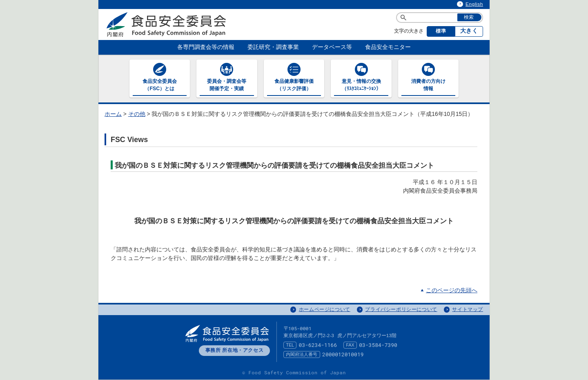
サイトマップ (468, 309)
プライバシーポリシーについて (401, 309)
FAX (350, 345)
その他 (137, 114)
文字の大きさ (409, 31)
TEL (290, 345)
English (474, 4)
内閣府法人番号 (302, 354)
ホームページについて (325, 309)
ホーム (113, 114)
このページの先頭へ (452, 290)
